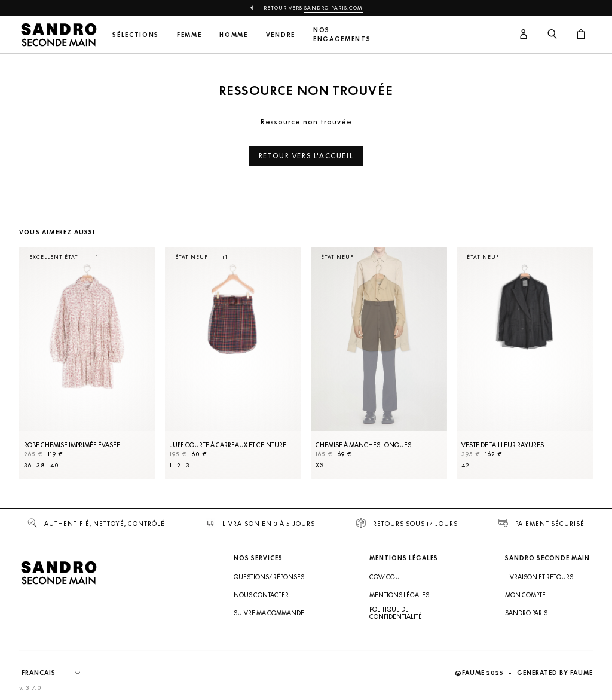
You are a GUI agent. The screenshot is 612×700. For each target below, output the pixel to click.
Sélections (136, 35)
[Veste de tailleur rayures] (525, 363)
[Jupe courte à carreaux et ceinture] (233, 363)
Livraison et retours (539, 577)
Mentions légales (399, 595)
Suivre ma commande (269, 613)
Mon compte (525, 595)
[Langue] (57, 673)
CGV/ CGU (385, 577)
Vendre (281, 35)
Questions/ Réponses (269, 577)
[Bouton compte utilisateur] (524, 35)
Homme (233, 35)
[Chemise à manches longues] (379, 363)
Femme (189, 35)
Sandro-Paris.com (333, 8)
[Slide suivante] (569, 375)
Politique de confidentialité (396, 613)
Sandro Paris (526, 613)
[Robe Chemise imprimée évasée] (87, 363)
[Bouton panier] (581, 35)
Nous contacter (261, 595)
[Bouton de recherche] (552, 35)
